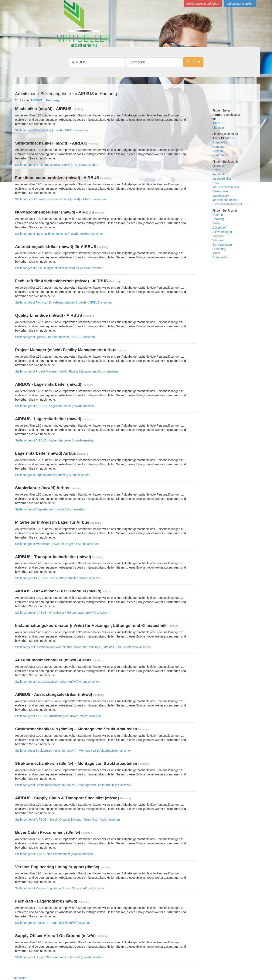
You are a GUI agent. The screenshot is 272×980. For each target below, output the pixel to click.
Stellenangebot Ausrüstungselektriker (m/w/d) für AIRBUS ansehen (59, 268)
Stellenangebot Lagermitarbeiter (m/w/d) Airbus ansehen (52, 475)
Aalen (216, 253)
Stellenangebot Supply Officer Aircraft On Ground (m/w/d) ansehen (59, 957)
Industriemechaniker (226, 187)
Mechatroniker (222, 179)
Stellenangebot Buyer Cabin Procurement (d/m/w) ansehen (54, 854)
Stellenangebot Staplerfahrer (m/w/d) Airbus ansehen (50, 509)
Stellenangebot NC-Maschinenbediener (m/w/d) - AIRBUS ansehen (59, 234)
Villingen (218, 236)
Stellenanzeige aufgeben (203, 4)
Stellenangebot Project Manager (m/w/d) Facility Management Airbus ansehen (67, 371)
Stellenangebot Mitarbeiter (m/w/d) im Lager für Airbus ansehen (57, 544)
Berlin (216, 223)
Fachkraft (219, 174)
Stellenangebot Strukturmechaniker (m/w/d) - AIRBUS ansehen (57, 165)
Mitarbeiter (220, 166)
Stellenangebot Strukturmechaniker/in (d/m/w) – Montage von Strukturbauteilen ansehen (73, 751)
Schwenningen (222, 232)
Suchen (193, 62)
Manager (218, 128)
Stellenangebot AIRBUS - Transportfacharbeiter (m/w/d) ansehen (58, 578)
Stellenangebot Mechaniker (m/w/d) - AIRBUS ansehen (51, 130)
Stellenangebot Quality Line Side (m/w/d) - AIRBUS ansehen (55, 337)
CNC (216, 183)
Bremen (218, 151)
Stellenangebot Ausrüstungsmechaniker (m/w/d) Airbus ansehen (57, 682)
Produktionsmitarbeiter (227, 204)
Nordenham (220, 155)
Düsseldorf (220, 228)
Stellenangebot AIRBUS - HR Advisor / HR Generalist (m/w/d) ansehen (62, 613)
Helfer (216, 170)
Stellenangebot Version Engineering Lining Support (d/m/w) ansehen (60, 888)
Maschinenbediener (225, 200)
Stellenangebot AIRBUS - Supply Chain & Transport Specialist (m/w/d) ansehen (67, 820)
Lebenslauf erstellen (240, 4)
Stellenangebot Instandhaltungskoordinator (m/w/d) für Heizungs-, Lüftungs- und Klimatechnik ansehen (83, 647)
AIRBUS (218, 123)
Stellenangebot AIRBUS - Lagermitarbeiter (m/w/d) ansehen (55, 406)
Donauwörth (221, 142)
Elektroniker (220, 191)
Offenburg (219, 249)
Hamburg (219, 147)
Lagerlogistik (221, 196)
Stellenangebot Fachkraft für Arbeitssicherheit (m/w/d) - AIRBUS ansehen (63, 302)
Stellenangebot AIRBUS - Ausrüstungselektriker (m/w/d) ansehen (58, 716)
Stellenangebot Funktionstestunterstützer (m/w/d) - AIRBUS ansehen (60, 199)
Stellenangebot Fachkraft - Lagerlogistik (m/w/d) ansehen (53, 923)
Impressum (19, 978)
